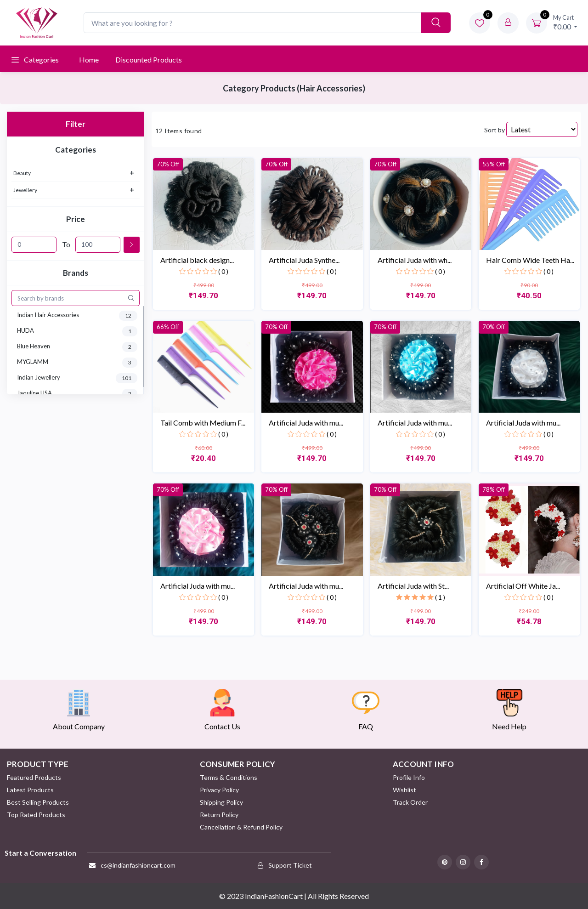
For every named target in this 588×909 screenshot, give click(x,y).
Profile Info (409, 777)
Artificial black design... (197, 260)
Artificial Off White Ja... (523, 586)
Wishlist (404, 790)
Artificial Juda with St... (413, 586)
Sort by (495, 130)
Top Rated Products (36, 815)
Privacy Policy (219, 790)
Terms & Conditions (229, 777)
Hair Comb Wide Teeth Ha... (530, 260)
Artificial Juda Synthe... (304, 260)
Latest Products (30, 790)
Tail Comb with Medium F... (203, 423)
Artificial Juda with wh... (415, 260)
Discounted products (149, 60)
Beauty (22, 173)
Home (89, 60)
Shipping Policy (221, 802)
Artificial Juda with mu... (306, 423)
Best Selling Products (38, 802)
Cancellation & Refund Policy (241, 827)
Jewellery (25, 190)
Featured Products (34, 777)
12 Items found (179, 131)
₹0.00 (565, 22)
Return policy (219, 815)
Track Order (410, 802)
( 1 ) (440, 597)
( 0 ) (223, 271)
